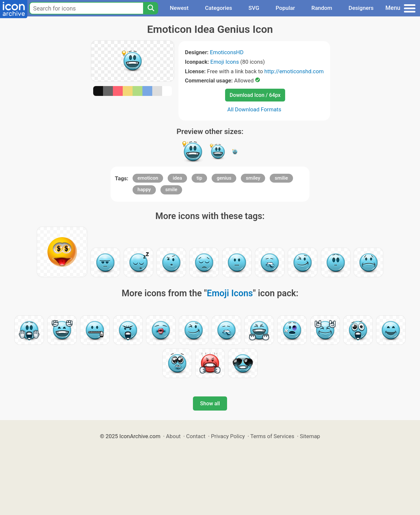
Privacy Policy (228, 436)
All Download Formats (254, 109)
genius (224, 178)
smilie (281, 178)
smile (171, 190)
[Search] (151, 8)
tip (199, 178)
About (173, 436)
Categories (219, 8)
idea (177, 178)
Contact (196, 436)
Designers (361, 8)
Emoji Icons (225, 62)
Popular (285, 8)
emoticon (148, 178)
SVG (254, 8)
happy (144, 190)
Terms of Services (272, 436)
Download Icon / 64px (255, 95)
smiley (253, 178)
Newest (179, 8)
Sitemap (310, 436)
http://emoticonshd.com (294, 71)
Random (322, 8)
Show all (210, 403)
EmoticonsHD (227, 52)
